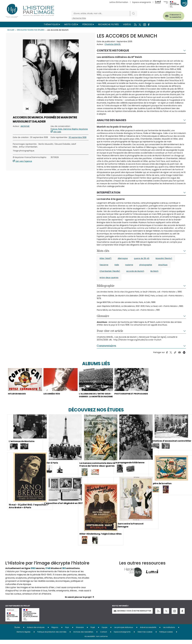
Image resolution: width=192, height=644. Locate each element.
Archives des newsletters (83, 636)
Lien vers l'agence (24, 161)
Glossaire (103, 316)
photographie (146, 265)
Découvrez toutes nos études (31, 30)
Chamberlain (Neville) (110, 271)
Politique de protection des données (52, 636)
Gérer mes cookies (145, 636)
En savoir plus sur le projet (78, 601)
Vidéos (127, 24)
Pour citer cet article (110, 331)
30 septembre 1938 (78, 137)
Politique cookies (166, 636)
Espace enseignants (142, 2)
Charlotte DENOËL (113, 44)
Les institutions (169, 631)
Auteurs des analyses (36, 631)
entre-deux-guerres (109, 278)
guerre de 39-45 (142, 258)
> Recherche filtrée (79, 18)
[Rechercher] (101, 13)
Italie (117, 265)
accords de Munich (135, 271)
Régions (55, 631)
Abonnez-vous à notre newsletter (132, 615)
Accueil (11, 30)
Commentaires (106, 346)
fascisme (104, 265)
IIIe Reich (154, 271)
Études (17, 631)
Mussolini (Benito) (164, 258)
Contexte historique (113, 50)
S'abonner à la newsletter (174, 16)
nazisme (129, 265)
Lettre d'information (119, 2)
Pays (67, 631)
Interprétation (109, 192)
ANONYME (25, 126)
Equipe (104, 631)
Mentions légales (24, 636)
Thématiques (51, 24)
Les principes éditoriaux (124, 631)
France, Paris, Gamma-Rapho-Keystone (69, 129)
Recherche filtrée (108, 24)
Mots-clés (70, 24)
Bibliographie (106, 286)
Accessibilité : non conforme (96, 640)
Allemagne (123, 258)
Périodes (87, 24)
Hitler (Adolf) (106, 258)
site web (57, 132)
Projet (93, 631)
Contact (104, 636)
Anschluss (163, 265)
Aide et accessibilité (148, 631)
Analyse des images (112, 120)
